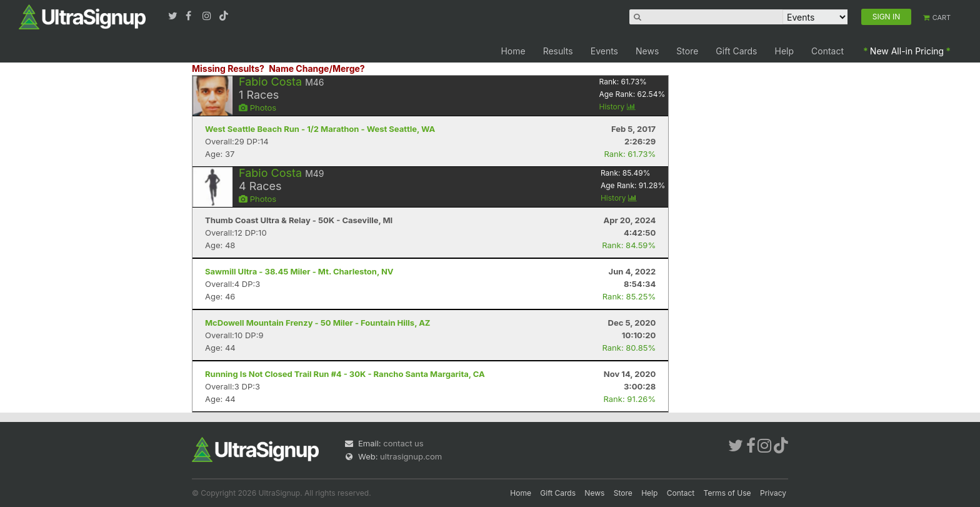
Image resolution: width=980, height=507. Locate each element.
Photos (257, 108)
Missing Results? (228, 68)
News (647, 51)
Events (604, 51)
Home (513, 51)
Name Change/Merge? (317, 68)
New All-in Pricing (907, 51)
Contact (827, 51)
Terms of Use (727, 493)
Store (687, 51)
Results (558, 51)
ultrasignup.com (411, 456)
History (617, 107)
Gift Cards (736, 51)
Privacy (773, 493)
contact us (403, 443)
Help (785, 51)
